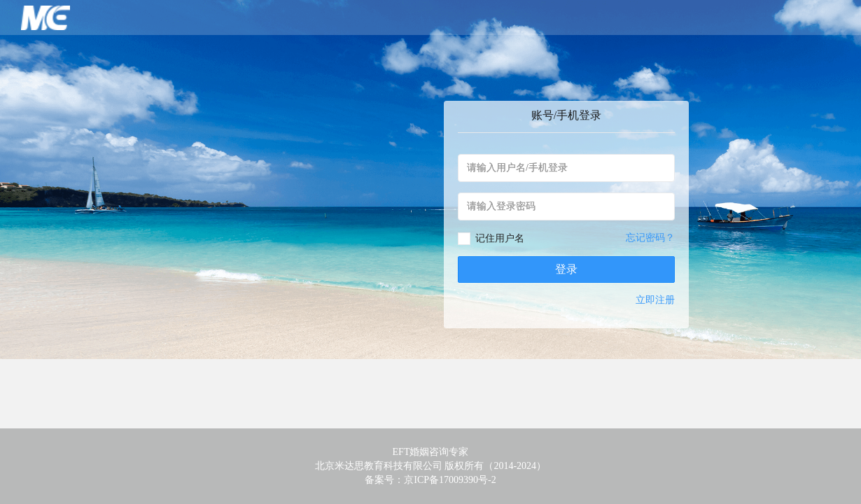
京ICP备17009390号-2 (450, 480)
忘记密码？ (650, 238)
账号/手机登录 (566, 115)
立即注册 (655, 300)
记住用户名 (500, 238)
